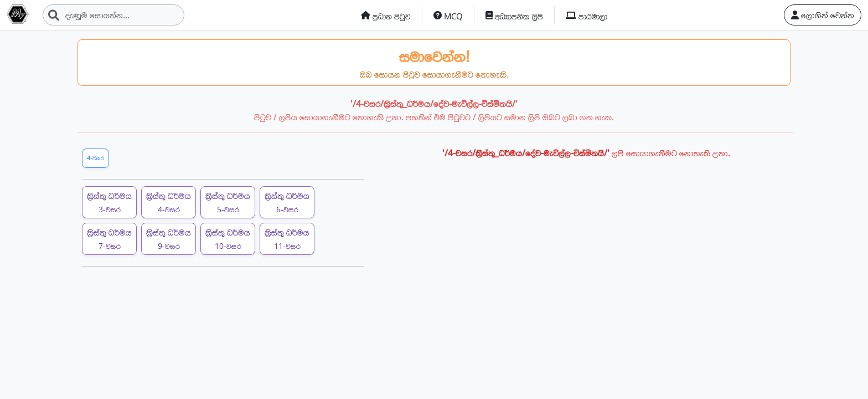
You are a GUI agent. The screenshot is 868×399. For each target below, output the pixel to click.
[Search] (113, 15)
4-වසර (95, 158)
